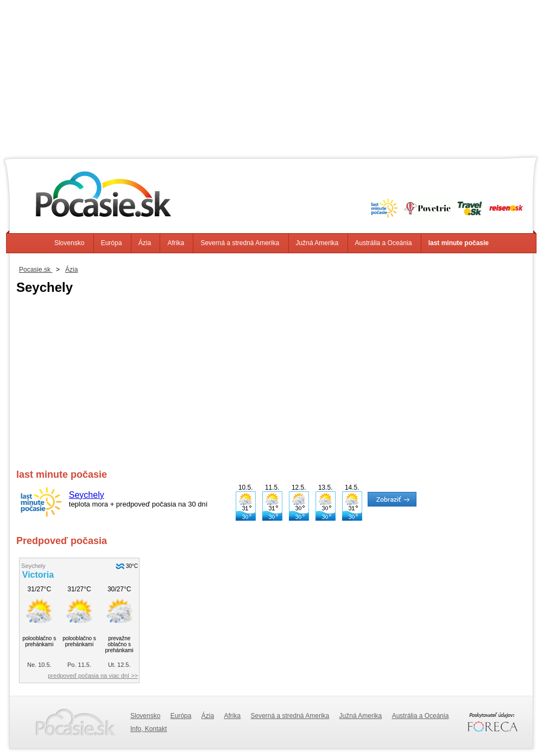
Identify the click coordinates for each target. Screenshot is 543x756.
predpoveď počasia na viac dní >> (93, 676)
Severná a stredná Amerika (240, 243)
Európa (112, 243)
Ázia (145, 243)
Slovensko (69, 243)
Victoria (38, 575)
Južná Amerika (317, 243)
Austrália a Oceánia (384, 243)
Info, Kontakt (149, 729)
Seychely (87, 495)
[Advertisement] (271, 76)
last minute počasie (459, 243)
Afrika (176, 243)
